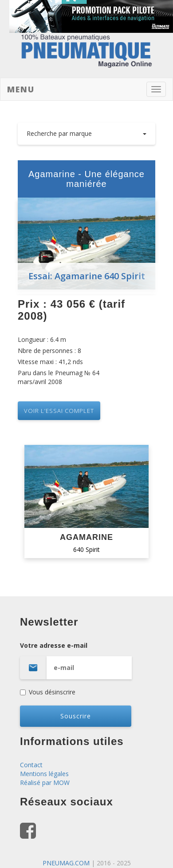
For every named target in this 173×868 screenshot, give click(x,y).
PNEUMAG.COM (66, 863)
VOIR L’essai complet (59, 411)
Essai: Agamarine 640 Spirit (87, 276)
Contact (31, 765)
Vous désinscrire (48, 692)
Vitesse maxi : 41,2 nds (50, 362)
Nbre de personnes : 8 (49, 351)
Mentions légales (44, 774)
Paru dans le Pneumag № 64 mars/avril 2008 (59, 377)
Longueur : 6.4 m (42, 339)
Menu (21, 89)
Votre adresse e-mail (86, 660)
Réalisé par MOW (45, 783)
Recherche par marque (86, 133)
